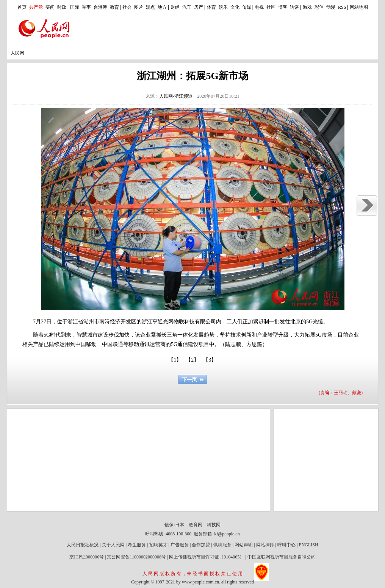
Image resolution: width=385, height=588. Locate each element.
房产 (199, 7)
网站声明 (244, 545)
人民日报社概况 (83, 545)
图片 (139, 7)
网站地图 (359, 7)
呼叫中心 (286, 545)
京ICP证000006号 (87, 557)
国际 (75, 7)
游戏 (307, 7)
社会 (127, 7)
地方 (162, 7)
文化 (235, 7)
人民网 (17, 53)
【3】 (210, 360)
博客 (283, 7)
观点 (150, 7)
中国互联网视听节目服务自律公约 (282, 557)
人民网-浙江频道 (176, 96)
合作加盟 (201, 545)
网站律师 (265, 545)
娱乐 (223, 7)
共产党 (36, 7)
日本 (180, 525)
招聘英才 (158, 545)
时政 (62, 7)
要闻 (50, 7)
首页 (22, 7)
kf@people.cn (227, 534)
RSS (342, 7)
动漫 (331, 7)
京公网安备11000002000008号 (136, 557)
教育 (114, 7)
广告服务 (180, 545)
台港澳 (100, 7)
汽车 (187, 7)
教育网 (196, 525)
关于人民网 (113, 545)
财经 (175, 7)
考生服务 (137, 545)
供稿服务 (222, 545)
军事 (86, 7)
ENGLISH (308, 545)
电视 (259, 7)
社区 (271, 7)
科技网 (214, 525)
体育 (211, 7)
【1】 (175, 360)
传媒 (247, 7)
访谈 (294, 7)
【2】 (192, 360)
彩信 (319, 7)
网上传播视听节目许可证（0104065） (207, 557)
